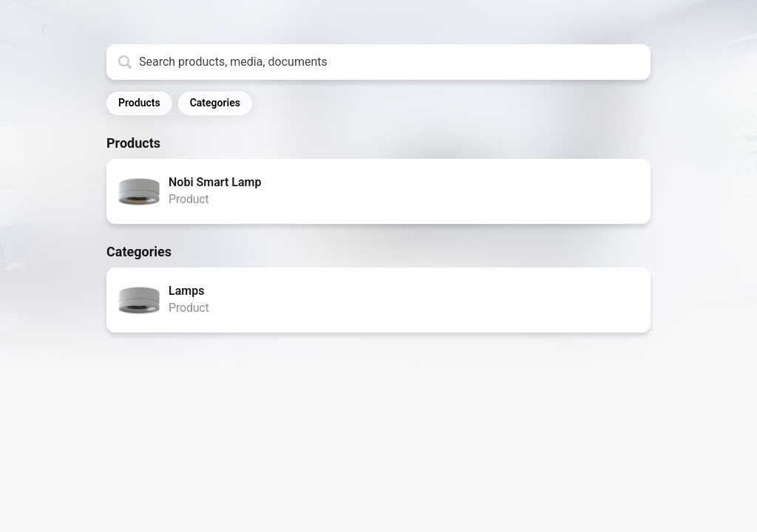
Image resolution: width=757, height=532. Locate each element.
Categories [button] (215, 103)
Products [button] (139, 103)
